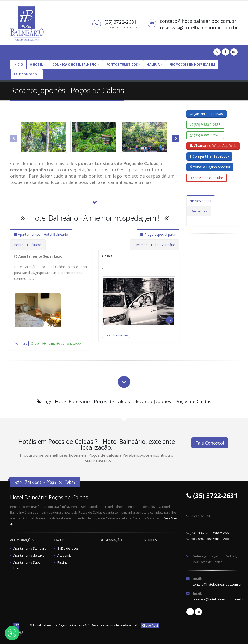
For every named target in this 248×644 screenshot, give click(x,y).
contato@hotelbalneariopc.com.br (217, 585)
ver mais (21, 344)
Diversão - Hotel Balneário (155, 245)
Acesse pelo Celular (207, 178)
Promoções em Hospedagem (192, 64)
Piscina (62, 563)
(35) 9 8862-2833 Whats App (209, 533)
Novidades (201, 201)
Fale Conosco (25, 74)
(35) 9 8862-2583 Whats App (209, 539)
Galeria (153, 64)
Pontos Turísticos (28, 245)
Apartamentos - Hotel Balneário (41, 234)
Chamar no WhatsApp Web (213, 146)
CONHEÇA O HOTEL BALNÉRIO (75, 64)
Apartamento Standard (30, 549)
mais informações (116, 335)
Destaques (199, 211)
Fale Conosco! (210, 443)
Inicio (18, 64)
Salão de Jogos (68, 549)
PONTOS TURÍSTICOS (122, 64)
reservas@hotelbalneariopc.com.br (218, 599)
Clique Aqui (150, 625)
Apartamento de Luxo (29, 556)
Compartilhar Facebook (209, 156)
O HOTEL (36, 64)
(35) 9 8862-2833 (205, 125)
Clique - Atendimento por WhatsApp (56, 344)
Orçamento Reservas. (207, 114)
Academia (64, 556)
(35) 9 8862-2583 (205, 135)
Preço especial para (158, 234)
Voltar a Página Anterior (210, 167)
